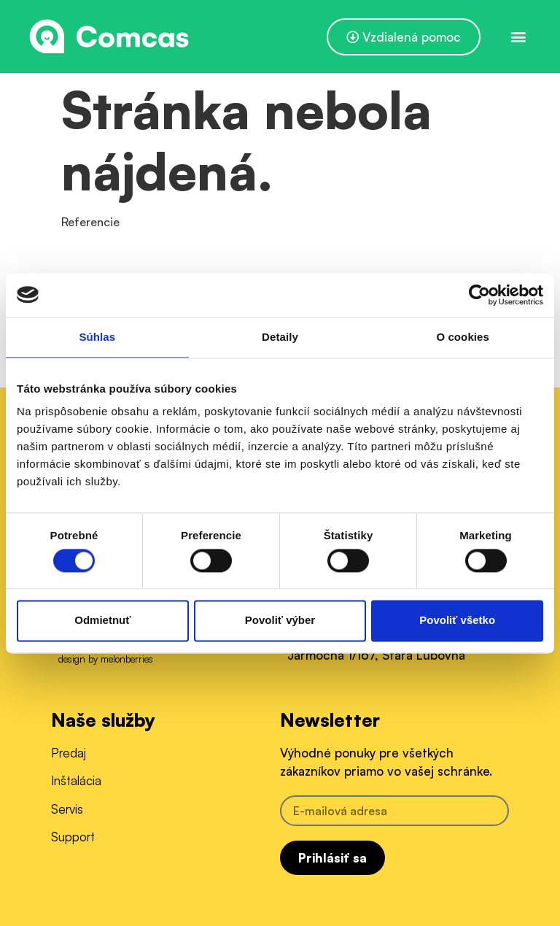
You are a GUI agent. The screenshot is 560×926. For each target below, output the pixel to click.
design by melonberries (106, 659)
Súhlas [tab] (97, 337)
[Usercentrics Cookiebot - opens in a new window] (479, 295)
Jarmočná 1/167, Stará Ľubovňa (376, 655)
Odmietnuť (102, 621)
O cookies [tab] (463, 337)
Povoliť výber (280, 621)
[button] (519, 37)
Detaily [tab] (280, 337)
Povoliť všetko (457, 621)
